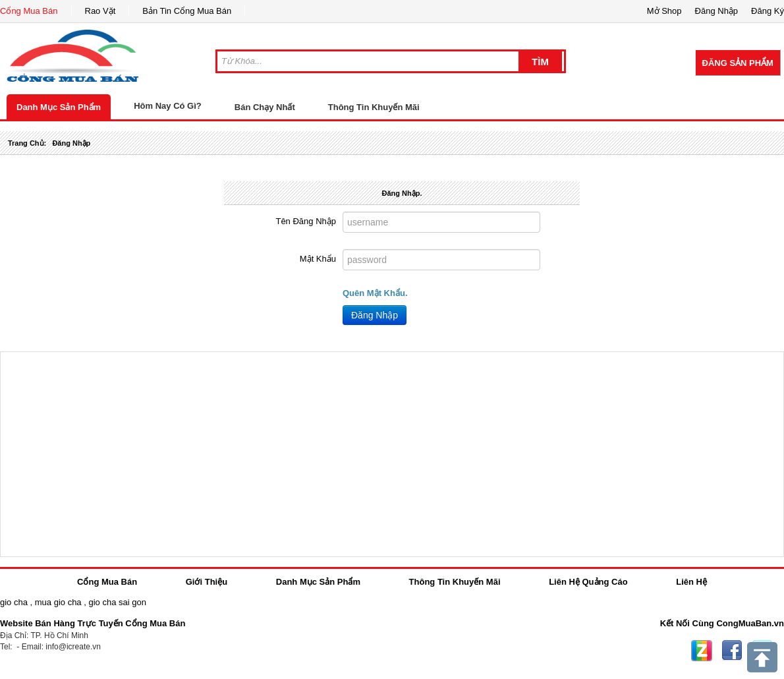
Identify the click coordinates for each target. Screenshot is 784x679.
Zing (702, 651)
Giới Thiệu (207, 582)
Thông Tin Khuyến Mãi (374, 107)
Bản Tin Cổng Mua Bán (187, 11)
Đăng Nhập (375, 315)
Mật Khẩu (318, 259)
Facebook (732, 651)
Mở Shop (664, 11)
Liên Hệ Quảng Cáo (588, 582)
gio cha (14, 602)
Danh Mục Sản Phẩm (59, 107)
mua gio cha (58, 602)
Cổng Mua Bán (29, 11)
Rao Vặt (100, 11)
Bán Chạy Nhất (265, 107)
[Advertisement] (392, 454)
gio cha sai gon (117, 602)
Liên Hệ (691, 582)
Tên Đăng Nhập (306, 221)
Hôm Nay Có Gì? (168, 106)
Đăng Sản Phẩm (738, 63)
